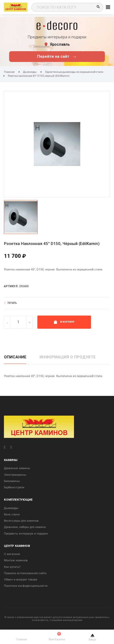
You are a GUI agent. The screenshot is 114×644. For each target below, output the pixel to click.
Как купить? (12, 567)
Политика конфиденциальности (26, 586)
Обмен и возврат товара (21, 580)
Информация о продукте (68, 357)
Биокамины (12, 481)
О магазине (12, 554)
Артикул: (11, 286)
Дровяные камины (17, 468)
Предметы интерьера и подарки (26, 534)
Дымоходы (11, 508)
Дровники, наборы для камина (25, 527)
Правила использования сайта (25, 573)
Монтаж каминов (16, 560)
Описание (15, 357)
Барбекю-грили (14, 487)
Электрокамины (15, 475)
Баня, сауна (12, 514)
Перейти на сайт (57, 57)
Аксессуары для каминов (21, 521)
